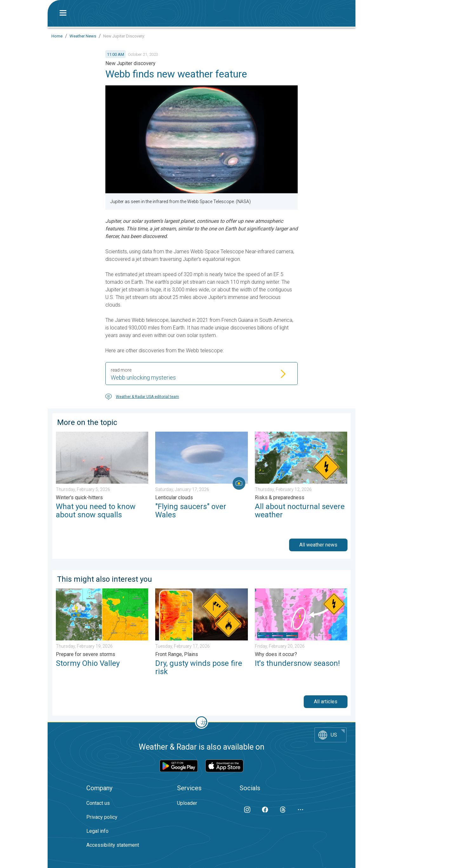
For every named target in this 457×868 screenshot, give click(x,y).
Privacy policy (102, 817)
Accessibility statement (113, 845)
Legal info (97, 831)
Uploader (187, 803)
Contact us (98, 803)
